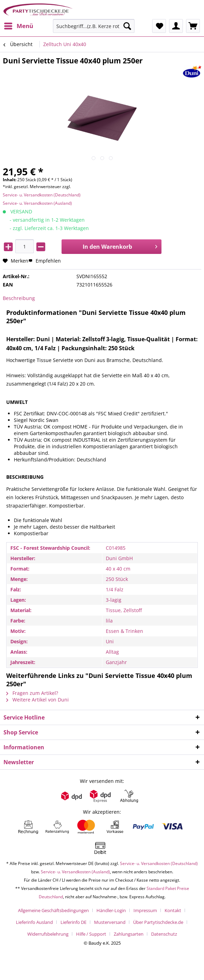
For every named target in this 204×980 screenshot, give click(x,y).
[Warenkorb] (193, 26)
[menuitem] (18, 26)
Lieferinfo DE (73, 922)
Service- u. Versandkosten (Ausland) (37, 203)
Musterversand (110, 922)
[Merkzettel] (159, 26)
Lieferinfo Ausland (34, 922)
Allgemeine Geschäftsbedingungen (53, 910)
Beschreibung (19, 298)
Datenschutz (164, 934)
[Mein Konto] (176, 26)
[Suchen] (127, 26)
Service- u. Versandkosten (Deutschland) (42, 195)
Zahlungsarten (129, 934)
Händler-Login (111, 910)
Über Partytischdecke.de (158, 922)
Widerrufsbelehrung (48, 934)
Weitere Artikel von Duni (38, 700)
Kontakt (173, 910)
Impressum (145, 910)
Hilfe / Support (91, 934)
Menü (19, 25)
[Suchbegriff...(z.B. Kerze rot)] (94, 26)
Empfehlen (45, 261)
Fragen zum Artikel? (32, 693)
